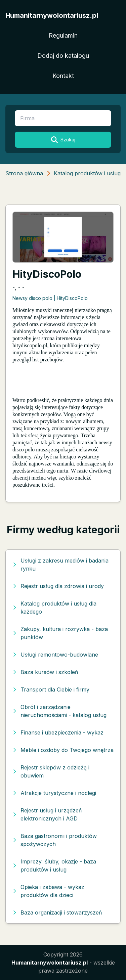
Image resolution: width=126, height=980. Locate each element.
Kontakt (63, 76)
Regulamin (63, 35)
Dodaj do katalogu (63, 56)
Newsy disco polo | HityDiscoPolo (50, 298)
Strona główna (24, 173)
